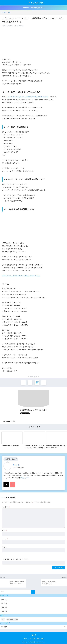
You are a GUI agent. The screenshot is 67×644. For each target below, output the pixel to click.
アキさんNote (25, 478)
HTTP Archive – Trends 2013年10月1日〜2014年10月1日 (21, 276)
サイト (4, 547)
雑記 (4, 608)
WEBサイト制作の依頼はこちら (33, 8)
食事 (4, 611)
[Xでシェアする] (23, 383)
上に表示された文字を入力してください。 (16, 559)
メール (5, 539)
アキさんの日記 (34, 3)
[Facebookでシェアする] (30, 383)
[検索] (33, 592)
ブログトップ (27, 639)
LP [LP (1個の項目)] (3, 620)
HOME (33, 635)
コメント (6, 507)
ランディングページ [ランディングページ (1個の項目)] (12, 620)
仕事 (14, 421)
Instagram (13, 488)
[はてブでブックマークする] (37, 383)
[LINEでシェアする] (44, 383)
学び (4, 604)
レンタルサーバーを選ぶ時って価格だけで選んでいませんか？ (27, 97)
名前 (5, 531)
